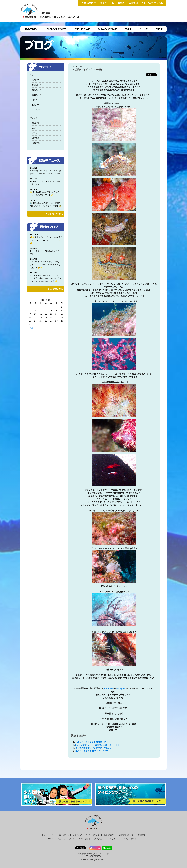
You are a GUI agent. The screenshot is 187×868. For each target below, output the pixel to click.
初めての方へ (63, 835)
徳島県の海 (37, 90)
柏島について (109, 835)
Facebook (109, 688)
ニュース (61, 839)
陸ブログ (34, 118)
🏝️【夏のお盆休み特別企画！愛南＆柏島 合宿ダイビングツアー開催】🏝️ (46, 203)
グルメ (35, 133)
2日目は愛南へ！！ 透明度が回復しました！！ (97, 745)
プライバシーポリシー (129, 839)
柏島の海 (36, 105)
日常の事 (36, 138)
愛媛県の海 (37, 95)
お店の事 (36, 123)
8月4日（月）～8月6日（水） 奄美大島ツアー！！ (46, 182)
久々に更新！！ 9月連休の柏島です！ (46, 251)
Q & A (51, 839)
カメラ (35, 128)
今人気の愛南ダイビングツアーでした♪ (93, 748)
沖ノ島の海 (37, 110)
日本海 (35, 100)
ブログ (72, 839)
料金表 (113, 839)
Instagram (121, 688)
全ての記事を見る (55, 214)
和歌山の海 (37, 85)
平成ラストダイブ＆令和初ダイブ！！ (93, 742)
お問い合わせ (84, 839)
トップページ (47, 835)
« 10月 (30, 328)
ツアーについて (93, 835)
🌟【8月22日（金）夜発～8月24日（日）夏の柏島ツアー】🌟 (46, 192)
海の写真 (36, 143)
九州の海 (36, 80)
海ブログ (34, 75)
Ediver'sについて (126, 835)
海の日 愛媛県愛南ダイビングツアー (94, 751)
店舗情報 (141, 835)
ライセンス (77, 835)
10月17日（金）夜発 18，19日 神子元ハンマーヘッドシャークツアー (46, 171)
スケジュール (100, 839)
